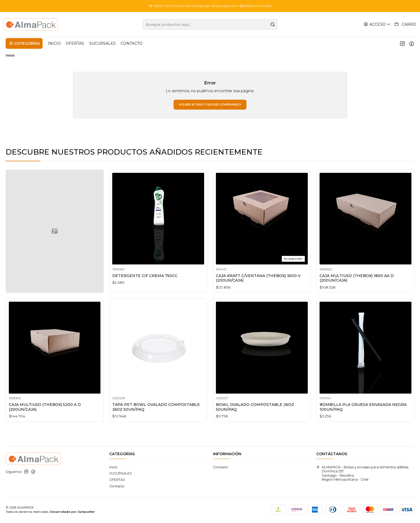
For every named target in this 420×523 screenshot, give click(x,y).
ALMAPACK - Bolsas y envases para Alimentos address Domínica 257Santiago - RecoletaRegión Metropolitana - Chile (362, 475)
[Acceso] (378, 24)
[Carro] (406, 24)
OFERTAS (117, 481)
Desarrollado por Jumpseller (72, 513)
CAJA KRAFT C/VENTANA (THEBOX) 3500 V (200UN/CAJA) (260, 295)
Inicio (113, 468)
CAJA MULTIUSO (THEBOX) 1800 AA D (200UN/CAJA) (358, 302)
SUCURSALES (121, 475)
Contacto (117, 487)
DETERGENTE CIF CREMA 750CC (145, 286)
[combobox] (210, 24)
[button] (24, 43)
